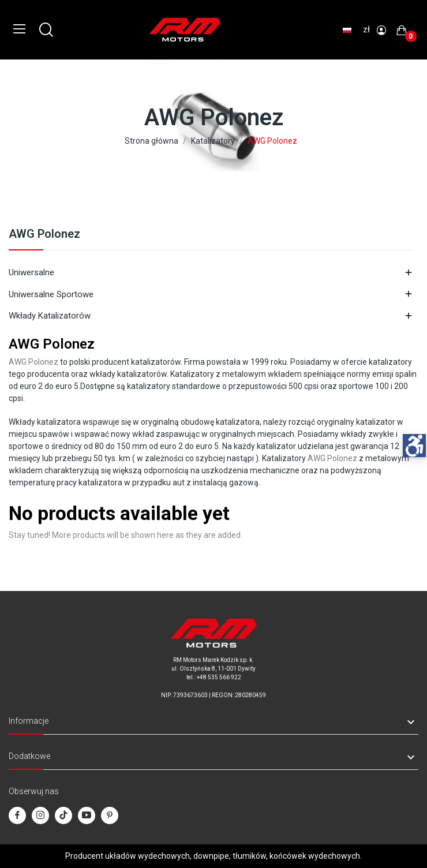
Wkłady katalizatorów (50, 316)
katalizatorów (156, 362)
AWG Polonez (44, 234)
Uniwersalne (31, 272)
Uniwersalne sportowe (51, 294)
